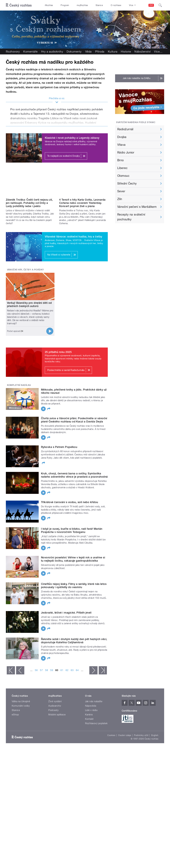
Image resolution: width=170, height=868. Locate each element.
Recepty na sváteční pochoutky (131, 217)
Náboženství (142, 52)
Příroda (100, 52)
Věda (88, 52)
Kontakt (89, 719)
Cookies (111, 735)
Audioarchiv (55, 706)
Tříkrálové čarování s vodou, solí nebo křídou (70, 502)
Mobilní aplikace (57, 715)
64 (77, 670)
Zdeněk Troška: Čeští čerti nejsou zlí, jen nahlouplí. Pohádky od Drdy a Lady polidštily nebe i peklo (29, 203)
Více (158, 52)
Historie (126, 52)
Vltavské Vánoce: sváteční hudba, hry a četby (74, 237)
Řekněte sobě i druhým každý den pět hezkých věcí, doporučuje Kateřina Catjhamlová (74, 641)
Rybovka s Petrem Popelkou (59, 447)
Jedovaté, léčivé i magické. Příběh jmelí (66, 613)
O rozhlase (116, 5)
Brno (121, 160)
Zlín (120, 199)
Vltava (121, 145)
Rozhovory (13, 52)
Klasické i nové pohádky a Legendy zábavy (72, 138)
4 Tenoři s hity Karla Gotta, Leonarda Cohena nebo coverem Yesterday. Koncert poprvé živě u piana (82, 203)
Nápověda (91, 706)
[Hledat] (160, 5)
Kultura (113, 52)
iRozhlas (49, 5)
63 (72, 670)
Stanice (99, 5)
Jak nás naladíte (94, 701)
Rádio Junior (126, 152)
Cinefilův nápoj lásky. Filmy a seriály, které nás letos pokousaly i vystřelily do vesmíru (74, 586)
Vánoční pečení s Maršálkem (137, 207)
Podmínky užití (141, 735)
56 (36, 670)
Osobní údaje (125, 735)
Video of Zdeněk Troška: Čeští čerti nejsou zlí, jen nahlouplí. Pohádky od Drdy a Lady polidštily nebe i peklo (30, 183)
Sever (121, 191)
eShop (15, 715)
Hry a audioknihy (52, 52)
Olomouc (123, 176)
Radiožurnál (125, 129)
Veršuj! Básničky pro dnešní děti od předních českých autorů (29, 304)
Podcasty (53, 710)
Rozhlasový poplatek (96, 723)
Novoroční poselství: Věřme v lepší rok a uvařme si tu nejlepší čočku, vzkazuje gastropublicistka (73, 559)
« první (11, 670)
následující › (93, 670)
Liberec (122, 168)
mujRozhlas (82, 5)
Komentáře (30, 52)
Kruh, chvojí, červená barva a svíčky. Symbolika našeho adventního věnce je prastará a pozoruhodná (74, 475)
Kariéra (89, 715)
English (155, 735)
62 (67, 670)
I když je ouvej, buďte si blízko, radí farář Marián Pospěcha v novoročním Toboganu (72, 530)
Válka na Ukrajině (21, 701)
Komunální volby (21, 706)
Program (65, 5)
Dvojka (122, 137)
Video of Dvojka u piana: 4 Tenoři (83, 183)
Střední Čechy (127, 183)
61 (62, 670)
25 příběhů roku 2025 (58, 352)
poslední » (103, 670)
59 (52, 670)
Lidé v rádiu (91, 710)
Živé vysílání (55, 701)
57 (41, 670)
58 (46, 670)
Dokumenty (74, 52)
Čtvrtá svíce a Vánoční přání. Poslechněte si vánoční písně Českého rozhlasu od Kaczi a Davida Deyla (74, 420)
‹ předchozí (20, 670)
